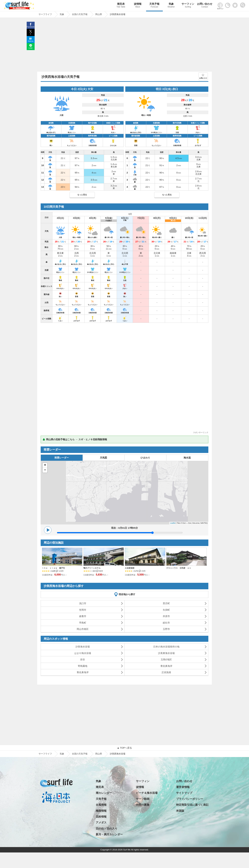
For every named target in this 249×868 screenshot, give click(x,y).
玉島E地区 (166, 659)
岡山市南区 (83, 629)
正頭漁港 (166, 672)
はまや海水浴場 (83, 653)
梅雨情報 (101, 811)
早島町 (83, 623)
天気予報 (155, 6)
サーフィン (188, 6)
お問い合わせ (205, 6)
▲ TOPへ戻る (124, 748)
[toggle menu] (243, 4)
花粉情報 (101, 817)
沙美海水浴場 (83, 647)
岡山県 (99, 754)
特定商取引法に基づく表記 (192, 805)
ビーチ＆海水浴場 (147, 793)
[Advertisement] (124, 46)
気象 (171, 6)
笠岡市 (83, 610)
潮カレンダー (104, 793)
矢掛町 (166, 610)
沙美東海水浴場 (166, 653)
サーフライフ (45, 754)
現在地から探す (127, 594)
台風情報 (101, 805)
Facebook (30, 27)
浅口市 (83, 603)
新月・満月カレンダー (109, 834)
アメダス (101, 823)
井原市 (166, 616)
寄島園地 (83, 666)
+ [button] (45, 465)
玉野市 (166, 629)
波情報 (138, 6)
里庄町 (166, 603)
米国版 (180, 811)
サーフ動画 (143, 799)
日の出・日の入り (107, 829)
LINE (30, 48)
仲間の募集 (143, 805)
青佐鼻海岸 (166, 666)
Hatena (31, 41)
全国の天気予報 (80, 754)
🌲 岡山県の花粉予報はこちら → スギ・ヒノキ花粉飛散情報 (75, 439)
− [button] (45, 470)
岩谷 (83, 659)
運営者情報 (183, 787)
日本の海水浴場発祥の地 (166, 647)
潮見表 (121, 6)
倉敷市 (83, 616)
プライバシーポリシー (190, 799)
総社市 (166, 623)
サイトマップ (184, 793)
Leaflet (173, 523)
